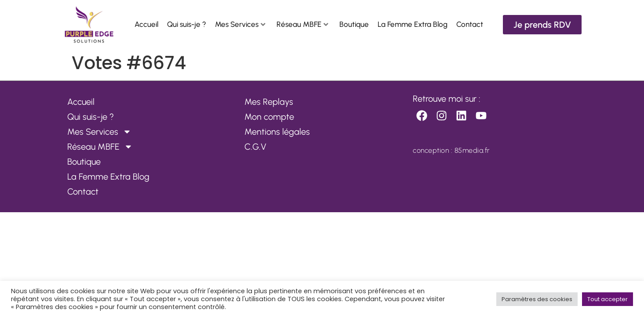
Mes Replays (269, 102)
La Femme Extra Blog (413, 24)
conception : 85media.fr (451, 150)
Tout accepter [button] (608, 299)
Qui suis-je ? (187, 24)
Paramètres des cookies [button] (537, 299)
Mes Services (240, 24)
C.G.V (255, 147)
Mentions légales (277, 132)
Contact (470, 24)
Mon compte (269, 117)
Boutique (354, 24)
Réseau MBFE (302, 24)
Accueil (146, 24)
